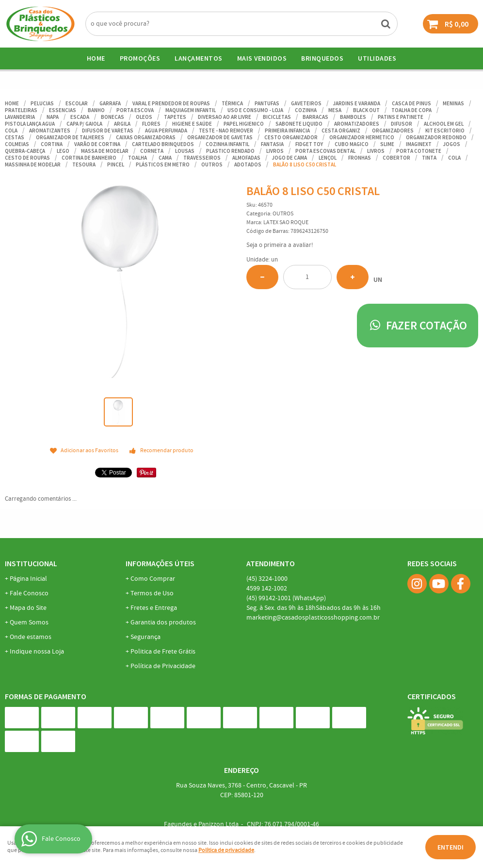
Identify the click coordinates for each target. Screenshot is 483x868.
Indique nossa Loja (37, 652)
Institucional (31, 563)
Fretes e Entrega (154, 608)
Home (96, 58)
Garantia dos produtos (163, 622)
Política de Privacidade (163, 666)
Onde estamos (31, 637)
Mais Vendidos (262, 58)
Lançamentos (199, 58)
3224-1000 (267, 579)
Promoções (140, 58)
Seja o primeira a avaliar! (280, 245)
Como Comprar (153, 579)
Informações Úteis (160, 563)
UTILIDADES (377, 58)
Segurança (145, 637)
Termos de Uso (152, 593)
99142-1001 (286, 598)
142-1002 (267, 589)
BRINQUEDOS (322, 58)
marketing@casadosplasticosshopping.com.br (313, 618)
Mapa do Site (28, 608)
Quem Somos (29, 622)
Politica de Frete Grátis (163, 652)
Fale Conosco (29, 593)
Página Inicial (28, 579)
